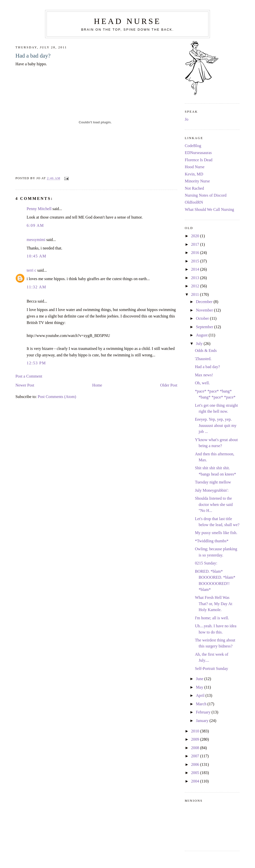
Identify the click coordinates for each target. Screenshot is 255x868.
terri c (31, 270)
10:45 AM (36, 256)
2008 (196, 748)
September (205, 327)
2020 (196, 236)
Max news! (204, 375)
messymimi (36, 240)
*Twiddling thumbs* (212, 541)
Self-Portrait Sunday (212, 669)
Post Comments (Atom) (57, 397)
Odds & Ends (206, 351)
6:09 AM (35, 226)
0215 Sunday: (206, 563)
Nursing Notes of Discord (206, 195)
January (203, 721)
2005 (196, 773)
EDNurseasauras (198, 153)
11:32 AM (36, 287)
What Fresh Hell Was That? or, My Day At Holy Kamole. (214, 604)
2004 (196, 781)
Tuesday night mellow (213, 482)
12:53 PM (36, 363)
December (205, 302)
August (202, 335)
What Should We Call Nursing (209, 210)
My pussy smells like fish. (216, 533)
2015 (196, 261)
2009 (196, 739)
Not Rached (194, 188)
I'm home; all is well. (212, 618)
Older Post (169, 385)
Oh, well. (202, 383)
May (200, 687)
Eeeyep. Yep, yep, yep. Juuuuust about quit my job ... (216, 426)
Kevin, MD (194, 174)
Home (97, 385)
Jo (187, 119)
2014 (196, 269)
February (204, 712)
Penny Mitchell (39, 209)
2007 (196, 756)
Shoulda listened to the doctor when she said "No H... (214, 505)
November (205, 310)
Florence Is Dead (199, 160)
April (201, 696)
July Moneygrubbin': (212, 490)
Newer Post (25, 385)
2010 (196, 731)
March (202, 704)
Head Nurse (127, 21)
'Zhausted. (203, 359)
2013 (196, 278)
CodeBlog (193, 146)
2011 (195, 295)
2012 (196, 286)
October (203, 318)
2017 (196, 244)
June (200, 679)
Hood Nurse (195, 167)
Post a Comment (29, 376)
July (200, 344)
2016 (196, 253)
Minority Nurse (197, 181)
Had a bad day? (33, 56)
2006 (196, 765)
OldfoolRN (194, 202)
